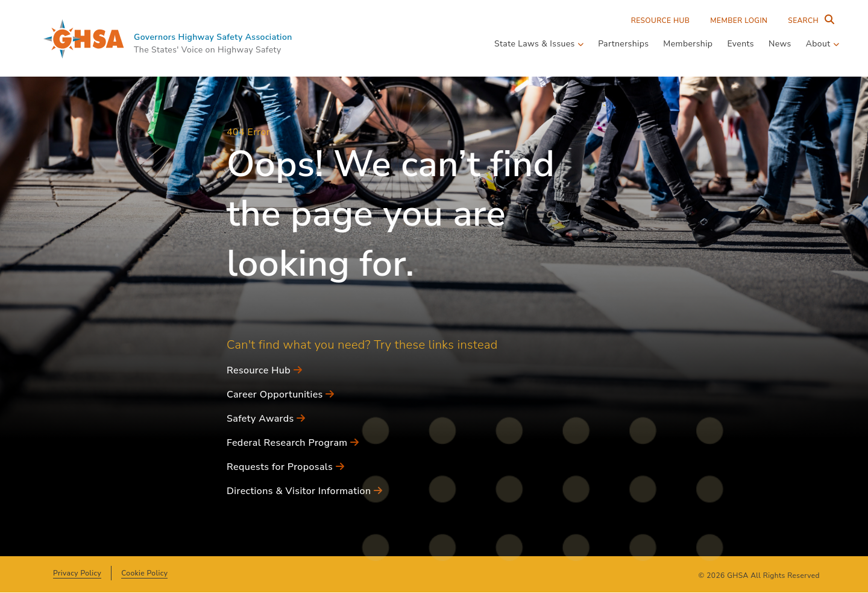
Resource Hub (661, 21)
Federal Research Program (293, 443)
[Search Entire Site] (808, 21)
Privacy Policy (77, 573)
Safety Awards (266, 419)
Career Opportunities (281, 395)
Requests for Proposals (285, 467)
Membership (688, 44)
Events (741, 44)
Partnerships (623, 44)
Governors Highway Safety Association (213, 37)
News (780, 44)
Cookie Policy (144, 573)
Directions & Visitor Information (304, 491)
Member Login (739, 21)
